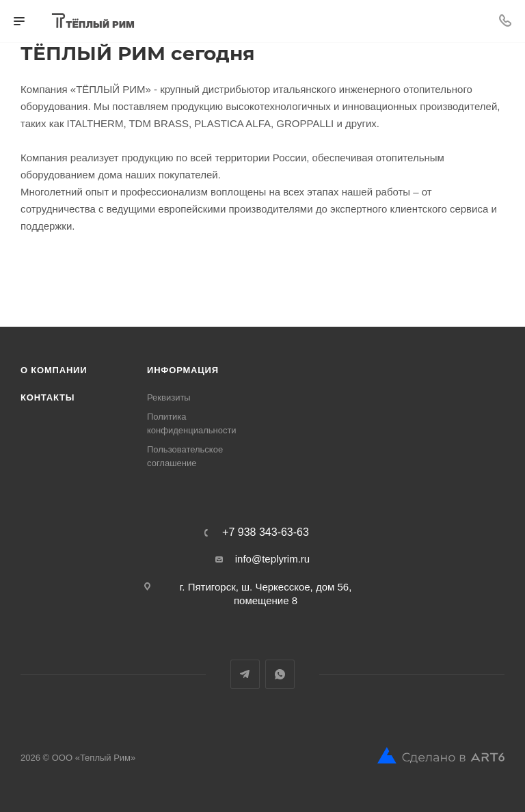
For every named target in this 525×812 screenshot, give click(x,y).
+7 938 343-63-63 (266, 532)
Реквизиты (169, 397)
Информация (183, 370)
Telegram (245, 674)
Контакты (48, 397)
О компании (54, 370)
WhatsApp (280, 674)
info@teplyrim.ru (272, 559)
